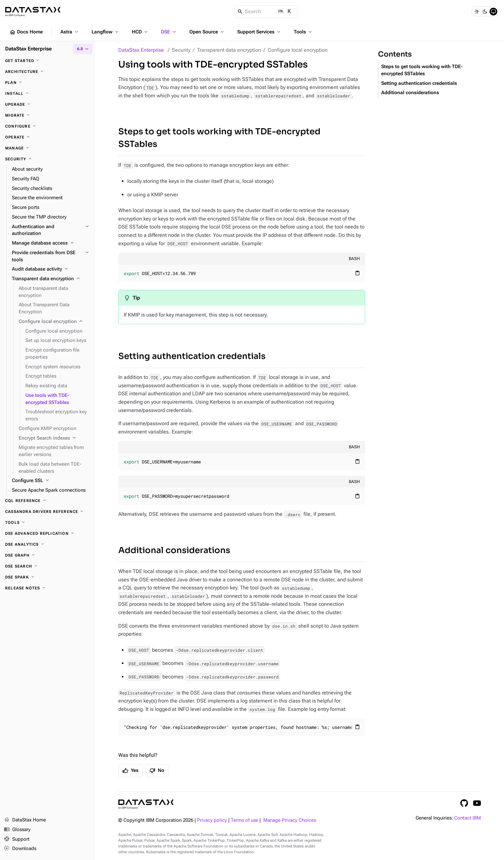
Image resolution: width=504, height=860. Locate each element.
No (157, 771)
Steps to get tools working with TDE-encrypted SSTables (219, 138)
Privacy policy (212, 820)
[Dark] (485, 12)
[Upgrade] (48, 104)
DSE (169, 32)
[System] (493, 12)
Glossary (17, 830)
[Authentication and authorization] (51, 230)
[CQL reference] (48, 501)
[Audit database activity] (51, 269)
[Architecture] (48, 72)
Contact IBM (468, 818)
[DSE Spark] (48, 577)
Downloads (20, 849)
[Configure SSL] (51, 481)
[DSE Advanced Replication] (48, 533)
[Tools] (48, 523)
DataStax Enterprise (141, 50)
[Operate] (48, 137)
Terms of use (244, 820)
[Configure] (48, 126)
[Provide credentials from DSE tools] (51, 256)
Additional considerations (174, 550)
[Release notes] (48, 588)
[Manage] (48, 148)
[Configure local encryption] (54, 322)
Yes (130, 771)
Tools (303, 32)
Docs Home (26, 32)
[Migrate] (48, 115)
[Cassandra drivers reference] (48, 512)
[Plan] (48, 83)
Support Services (259, 32)
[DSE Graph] (48, 555)
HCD (140, 32)
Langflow (106, 32)
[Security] (48, 159)
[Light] (477, 12)
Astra (70, 32)
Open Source (207, 32)
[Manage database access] (51, 243)
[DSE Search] (48, 566)
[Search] (266, 12)
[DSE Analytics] (48, 544)
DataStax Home (25, 820)
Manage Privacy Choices (290, 820)
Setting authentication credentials (192, 356)
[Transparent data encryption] (51, 279)
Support (17, 839)
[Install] (48, 94)
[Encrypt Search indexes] (54, 438)
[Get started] (48, 61)
